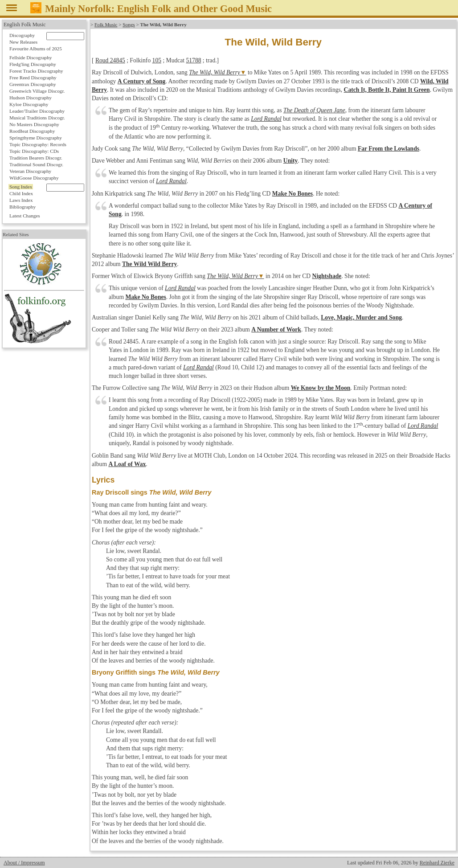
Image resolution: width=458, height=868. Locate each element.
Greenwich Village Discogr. (37, 91)
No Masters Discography (34, 124)
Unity (290, 161)
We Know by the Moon (321, 388)
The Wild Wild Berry (149, 264)
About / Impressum (24, 863)
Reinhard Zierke (437, 863)
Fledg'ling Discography (33, 64)
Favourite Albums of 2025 (36, 49)
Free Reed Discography (33, 78)
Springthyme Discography (36, 138)
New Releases (23, 42)
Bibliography (22, 207)
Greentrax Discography (33, 84)
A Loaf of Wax (127, 464)
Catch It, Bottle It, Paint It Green (387, 90)
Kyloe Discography (29, 104)
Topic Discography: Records (38, 144)
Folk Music (106, 25)
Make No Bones (292, 194)
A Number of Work (276, 330)
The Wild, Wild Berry (215, 72)
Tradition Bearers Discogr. (36, 158)
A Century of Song (142, 81)
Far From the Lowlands (388, 149)
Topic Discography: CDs (34, 151)
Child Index (21, 193)
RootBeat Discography (32, 131)
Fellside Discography (31, 57)
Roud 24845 (110, 60)
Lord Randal (266, 119)
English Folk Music (25, 25)
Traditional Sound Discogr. (36, 164)
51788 (193, 60)
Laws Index (21, 200)
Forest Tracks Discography (36, 71)
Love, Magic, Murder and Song (361, 317)
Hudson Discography (31, 98)
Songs (129, 25)
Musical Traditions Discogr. (37, 118)
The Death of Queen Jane (314, 110)
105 (157, 60)
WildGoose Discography (34, 178)
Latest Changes (25, 216)
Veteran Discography (30, 171)
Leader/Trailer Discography (37, 111)
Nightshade (327, 276)
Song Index (21, 187)
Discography (22, 35)
